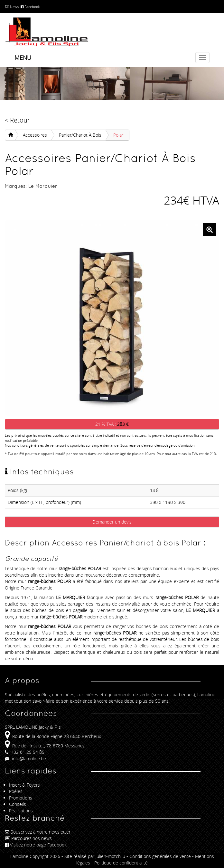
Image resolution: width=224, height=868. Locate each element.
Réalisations (21, 811)
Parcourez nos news (28, 838)
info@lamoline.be (25, 758)
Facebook (30, 7)
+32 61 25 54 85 (25, 752)
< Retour (17, 120)
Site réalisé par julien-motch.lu (95, 856)
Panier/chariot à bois (80, 135)
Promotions (21, 798)
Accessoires (35, 135)
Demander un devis (112, 522)
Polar (118, 135)
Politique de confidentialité (121, 863)
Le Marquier (43, 186)
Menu (23, 58)
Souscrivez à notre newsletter (38, 832)
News (12, 7)
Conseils (18, 804)
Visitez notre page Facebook (36, 845)
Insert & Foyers (24, 785)
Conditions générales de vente (160, 856)
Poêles (16, 791)
